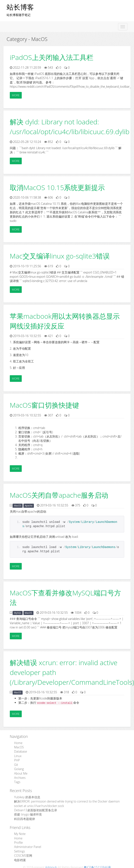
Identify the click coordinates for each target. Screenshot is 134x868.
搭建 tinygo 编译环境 (28, 813)
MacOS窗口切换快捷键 (45, 405)
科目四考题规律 (24, 818)
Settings (19, 850)
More (16, 95)
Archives (20, 777)
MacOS (18, 506)
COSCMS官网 (23, 854)
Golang (19, 768)
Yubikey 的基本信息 (27, 796)
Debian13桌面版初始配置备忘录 (35, 809)
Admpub (51, 865)
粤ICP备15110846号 (97, 865)
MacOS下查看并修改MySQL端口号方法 (65, 598)
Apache (29, 506)
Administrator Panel (27, 845)
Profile (18, 841)
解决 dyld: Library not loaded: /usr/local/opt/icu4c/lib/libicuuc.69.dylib (70, 127)
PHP (17, 760)
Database (20, 751)
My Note (20, 832)
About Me (21, 773)
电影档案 (20, 858)
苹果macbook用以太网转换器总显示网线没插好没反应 (65, 321)
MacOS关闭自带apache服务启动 (59, 495)
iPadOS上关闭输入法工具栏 (52, 57)
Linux (18, 756)
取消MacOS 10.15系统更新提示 (57, 187)
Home (18, 743)
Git (16, 764)
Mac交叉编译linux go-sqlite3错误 (60, 256)
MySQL (18, 613)
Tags (17, 781)
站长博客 (20, 7)
